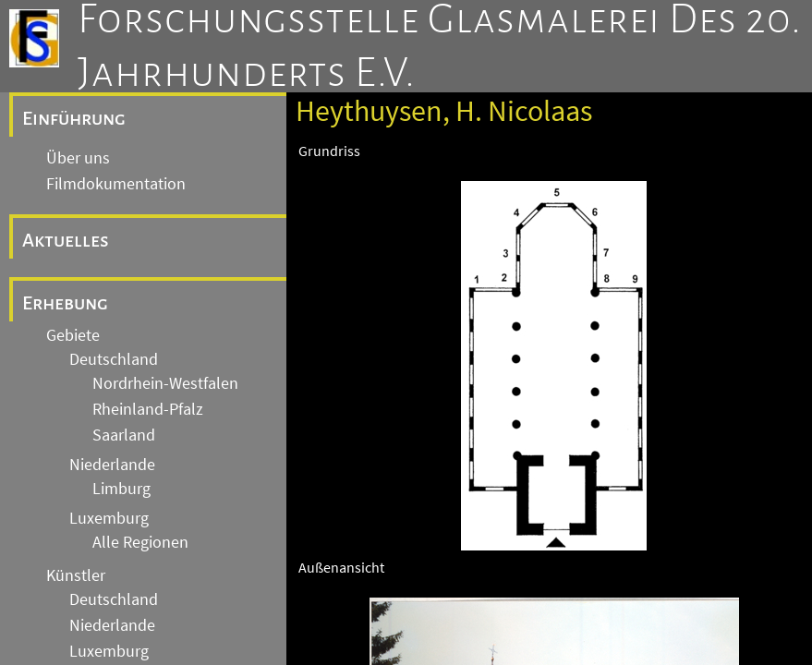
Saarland (124, 435)
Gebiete (73, 335)
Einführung (74, 118)
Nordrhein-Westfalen (165, 383)
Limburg (121, 489)
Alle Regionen (140, 542)
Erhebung (65, 303)
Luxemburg (109, 518)
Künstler (76, 575)
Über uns (78, 158)
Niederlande (112, 465)
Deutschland (114, 359)
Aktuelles (66, 240)
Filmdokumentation (116, 184)
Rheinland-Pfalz (148, 409)
